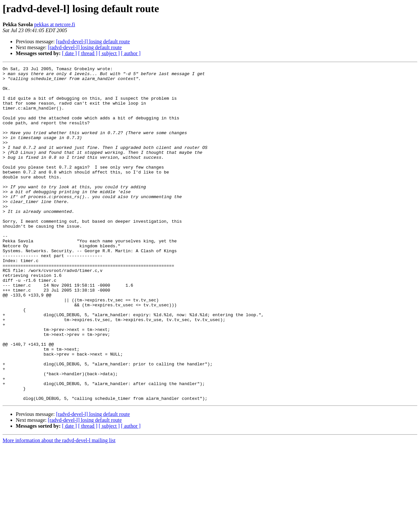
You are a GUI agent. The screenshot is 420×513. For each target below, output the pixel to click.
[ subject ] (109, 53)
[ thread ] (88, 53)
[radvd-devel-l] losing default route (93, 41)
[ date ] (69, 53)
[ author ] (131, 53)
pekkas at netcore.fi (55, 24)
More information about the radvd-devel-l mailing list (59, 507)
